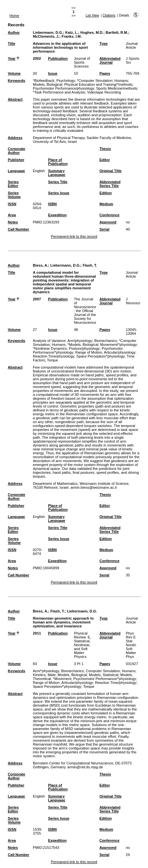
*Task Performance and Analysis (59, 92)
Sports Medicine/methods (117, 88)
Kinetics (39, 675)
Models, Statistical (103, 675)
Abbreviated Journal (110, 60)
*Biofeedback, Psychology (54, 81)
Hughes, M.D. (92, 32)
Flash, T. (90, 265)
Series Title (58, 182)
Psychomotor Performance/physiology (63, 88)
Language (16, 171)
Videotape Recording (104, 92)
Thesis (105, 149)
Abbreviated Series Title (110, 184)
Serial (104, 229)
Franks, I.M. (72, 36)
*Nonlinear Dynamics (50, 348)
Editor (105, 160)
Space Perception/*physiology (101, 356)
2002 (37, 58)
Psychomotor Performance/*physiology (105, 679)
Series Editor (13, 184)
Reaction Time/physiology (54, 356)
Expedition (57, 215)
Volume (14, 73)
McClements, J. (46, 36)
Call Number (19, 229)
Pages (105, 73)
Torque (52, 360)
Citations (109, 15)
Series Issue (59, 193)
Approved (108, 222)
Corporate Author (16, 151)
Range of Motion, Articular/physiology (106, 352)
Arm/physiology (80, 341)
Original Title (111, 171)
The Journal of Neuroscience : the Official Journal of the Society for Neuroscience (85, 311)
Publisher (16, 160)
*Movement (62, 679)
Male (51, 675)
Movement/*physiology (119, 345)
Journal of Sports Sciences (82, 62)
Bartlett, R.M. (117, 32)
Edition (106, 193)
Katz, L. (72, 32)
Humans (121, 81)
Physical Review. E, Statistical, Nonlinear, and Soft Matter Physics (82, 645)
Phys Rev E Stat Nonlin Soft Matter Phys (131, 645)
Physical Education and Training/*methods (98, 84)
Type (104, 44)
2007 (37, 299)
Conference (110, 215)
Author (14, 32)
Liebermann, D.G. (48, 32)
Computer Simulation (103, 671)
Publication (58, 58)
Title (12, 44)
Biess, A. (40, 265)
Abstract (15, 99)
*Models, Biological (83, 345)
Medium (106, 204)
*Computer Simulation (95, 81)
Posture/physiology (84, 348)
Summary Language (57, 173)
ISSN (12, 204)
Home (14, 16)
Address (15, 138)
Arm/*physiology (46, 671)
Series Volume (14, 195)
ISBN (53, 204)
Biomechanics (106, 341)
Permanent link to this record (74, 236)
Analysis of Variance (49, 341)
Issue (53, 73)
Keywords (16, 81)
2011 (37, 633)
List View (93, 15)
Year (12, 58)
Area (12, 215)
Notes (13, 222)
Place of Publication (58, 162)
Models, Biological (47, 84)
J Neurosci (133, 301)
